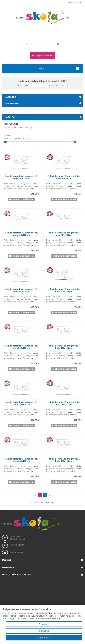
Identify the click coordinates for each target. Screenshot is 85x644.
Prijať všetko (44, 638)
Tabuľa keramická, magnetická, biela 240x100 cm (21, 460)
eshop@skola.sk (16, 552)
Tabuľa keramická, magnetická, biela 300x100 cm (64, 460)
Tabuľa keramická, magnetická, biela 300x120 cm (21, 347)
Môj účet (7, 560)
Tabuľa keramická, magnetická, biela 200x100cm (64, 403)
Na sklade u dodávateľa (20, 128)
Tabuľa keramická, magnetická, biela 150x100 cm (64, 347)
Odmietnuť (44, 631)
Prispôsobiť (44, 624)
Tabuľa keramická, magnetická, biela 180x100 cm (21, 403)
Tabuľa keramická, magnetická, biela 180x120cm (21, 177)
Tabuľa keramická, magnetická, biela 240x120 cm (64, 290)
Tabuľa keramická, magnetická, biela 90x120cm (64, 177)
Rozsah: (8, 139)
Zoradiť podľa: (22, 85)
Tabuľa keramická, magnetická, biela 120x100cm (64, 234)
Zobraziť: (55, 85)
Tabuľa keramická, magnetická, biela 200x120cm (21, 290)
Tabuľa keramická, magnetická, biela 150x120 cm (21, 234)
